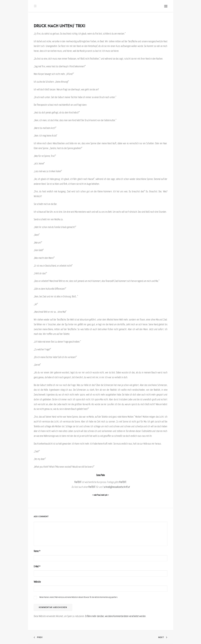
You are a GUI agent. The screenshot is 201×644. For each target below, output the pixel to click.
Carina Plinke (100, 475)
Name (37, 551)
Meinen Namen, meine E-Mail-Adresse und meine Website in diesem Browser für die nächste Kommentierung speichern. (79, 597)
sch (105, 487)
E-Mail (37, 566)
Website (37, 582)
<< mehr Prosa (96, 495)
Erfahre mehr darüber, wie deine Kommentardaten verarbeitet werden (115, 616)
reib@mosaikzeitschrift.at (118, 487)
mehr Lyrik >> (105, 495)
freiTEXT (78, 482)
